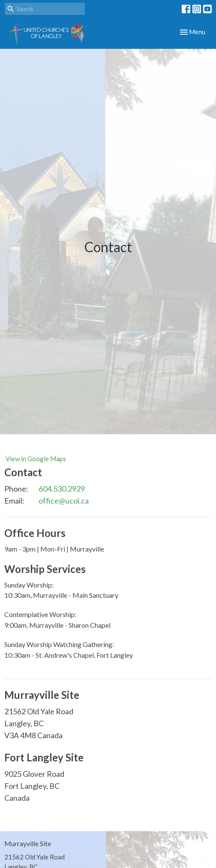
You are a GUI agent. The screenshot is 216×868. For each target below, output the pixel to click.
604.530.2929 (62, 489)
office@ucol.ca (64, 501)
